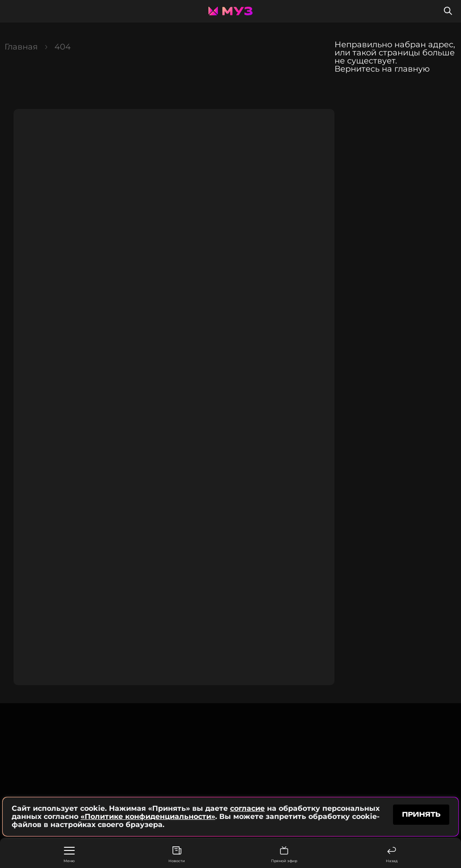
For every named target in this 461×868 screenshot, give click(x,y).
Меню (69, 855)
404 (63, 47)
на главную (406, 69)
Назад (392, 855)
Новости (177, 855)
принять (421, 814)
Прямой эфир (284, 855)
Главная (21, 47)
